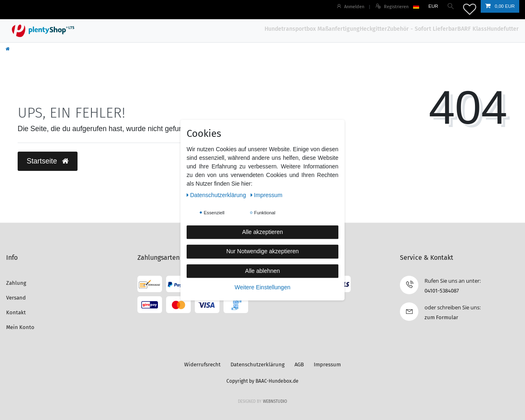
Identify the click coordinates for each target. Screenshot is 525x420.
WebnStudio (275, 402)
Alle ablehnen (263, 271)
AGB (299, 364)
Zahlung (16, 283)
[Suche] (450, 6)
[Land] (415, 6)
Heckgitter (373, 29)
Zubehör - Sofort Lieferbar (422, 29)
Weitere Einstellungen (262, 287)
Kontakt (16, 312)
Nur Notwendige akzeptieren (263, 251)
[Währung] (433, 6)
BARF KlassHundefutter (488, 29)
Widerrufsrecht (202, 364)
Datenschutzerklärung (258, 364)
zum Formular (441, 317)
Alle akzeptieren (262, 232)
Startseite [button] (48, 161)
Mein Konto (20, 327)
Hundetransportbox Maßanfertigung (312, 29)
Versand (16, 298)
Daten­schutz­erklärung (217, 195)
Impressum (327, 364)
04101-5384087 (442, 291)
